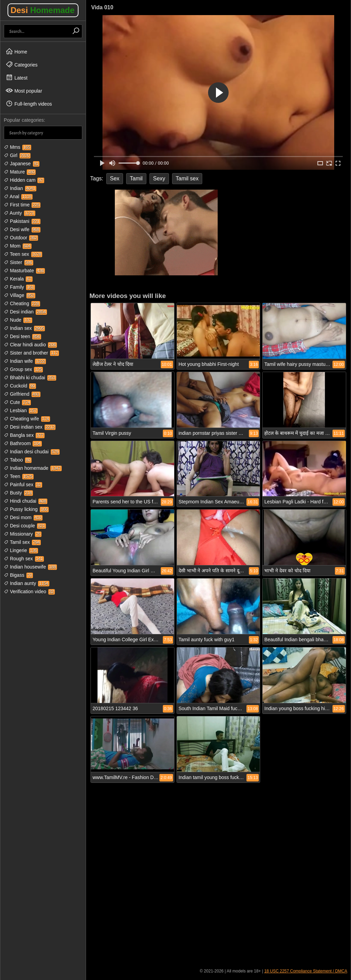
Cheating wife (27, 419)
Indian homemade (33, 468)
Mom (18, 246)
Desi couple (25, 526)
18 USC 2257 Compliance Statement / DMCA (306, 971)
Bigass (18, 575)
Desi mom (23, 517)
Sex (115, 178)
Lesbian (21, 410)
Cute (17, 402)
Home (16, 51)
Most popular (24, 91)
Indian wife (25, 361)
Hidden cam (24, 180)
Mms (17, 147)
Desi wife (22, 229)
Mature (20, 172)
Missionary (23, 534)
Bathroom (23, 443)
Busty (18, 493)
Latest (16, 77)
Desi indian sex (30, 427)
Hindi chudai (26, 501)
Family (19, 287)
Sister (19, 262)
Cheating (22, 303)
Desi (43, 10)
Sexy (159, 178)
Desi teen (22, 336)
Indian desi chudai (32, 452)
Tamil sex (22, 542)
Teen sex (23, 254)
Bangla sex (24, 435)
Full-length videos (29, 104)
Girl (17, 155)
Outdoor (21, 238)
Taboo (18, 460)
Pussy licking (26, 509)
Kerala (18, 279)
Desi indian (25, 312)
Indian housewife (30, 567)
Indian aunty (27, 583)
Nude (18, 320)
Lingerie (21, 550)
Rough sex (24, 559)
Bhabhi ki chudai (30, 378)
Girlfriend (22, 394)
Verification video (29, 591)
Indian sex (24, 328)
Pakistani (22, 221)
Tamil (136, 178)
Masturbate (24, 271)
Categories (22, 64)
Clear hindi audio (30, 345)
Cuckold (20, 386)
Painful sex (23, 485)
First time (22, 205)
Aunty (20, 213)
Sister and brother (31, 353)
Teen (19, 476)
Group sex (23, 369)
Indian (20, 188)
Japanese (22, 164)
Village (20, 295)
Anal (18, 196)
